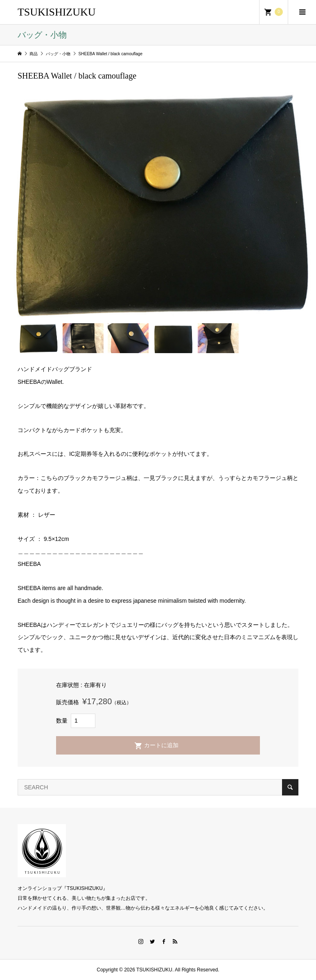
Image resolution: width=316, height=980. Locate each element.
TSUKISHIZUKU (57, 12)
